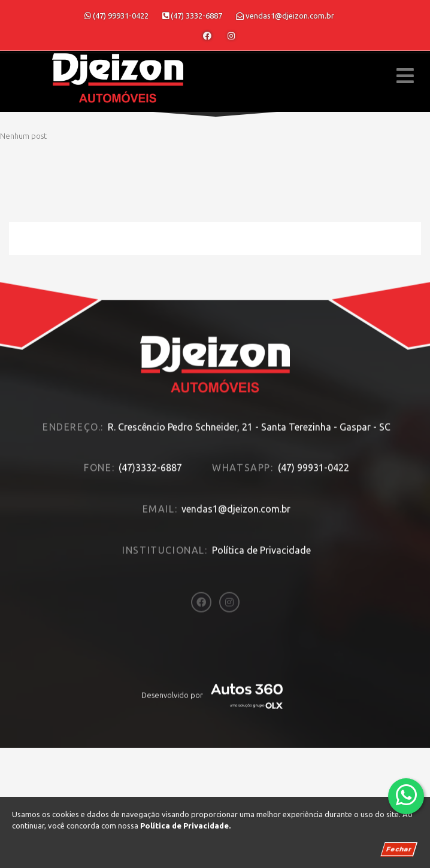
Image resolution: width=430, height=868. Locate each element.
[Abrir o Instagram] (231, 36)
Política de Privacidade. (185, 826)
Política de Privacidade (261, 535)
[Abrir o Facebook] (207, 36)
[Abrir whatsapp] (406, 795)
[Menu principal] (405, 76)
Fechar (399, 849)
